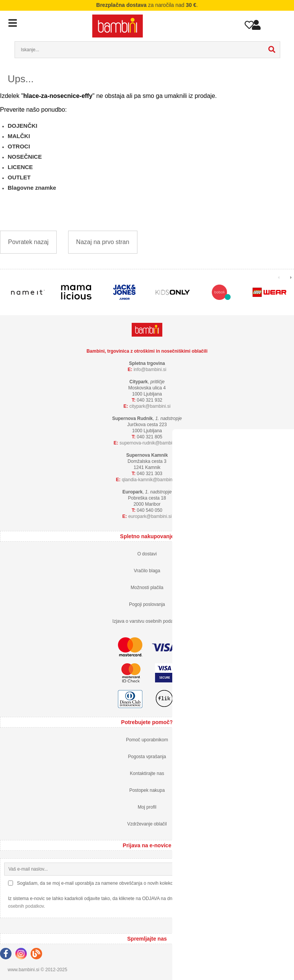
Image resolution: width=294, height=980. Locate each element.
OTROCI (19, 146)
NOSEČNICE (25, 157)
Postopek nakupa (147, 790)
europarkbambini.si (150, 516)
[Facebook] (8, 955)
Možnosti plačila (147, 588)
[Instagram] (23, 955)
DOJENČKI (23, 126)
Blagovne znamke (32, 188)
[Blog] (38, 955)
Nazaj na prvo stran (103, 242)
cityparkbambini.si (150, 406)
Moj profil (147, 807)
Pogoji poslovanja (147, 604)
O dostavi (147, 554)
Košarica (274, 24)
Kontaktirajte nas (147, 773)
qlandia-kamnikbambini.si (150, 480)
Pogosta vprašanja (147, 757)
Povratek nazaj (28, 242)
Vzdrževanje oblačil (147, 824)
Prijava (256, 27)
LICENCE (20, 167)
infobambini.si (150, 370)
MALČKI (19, 136)
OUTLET (19, 177)
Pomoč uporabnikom (147, 740)
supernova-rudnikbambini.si (150, 443)
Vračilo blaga (147, 571)
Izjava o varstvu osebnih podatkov (147, 621)
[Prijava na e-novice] (284, 869)
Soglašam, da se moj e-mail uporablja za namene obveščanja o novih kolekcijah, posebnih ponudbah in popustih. (132, 883)
